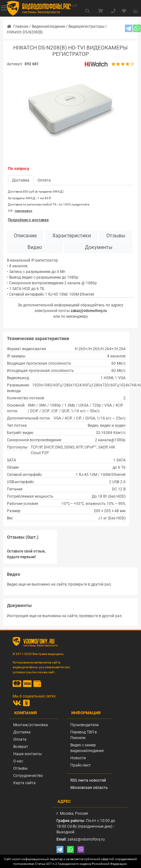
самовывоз (23, 211)
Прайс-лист (81, 765)
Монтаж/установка (31, 725)
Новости (78, 758)
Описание (25, 236)
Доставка (22, 732)
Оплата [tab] (44, 180)
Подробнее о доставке (28, 220)
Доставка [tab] (21, 180)
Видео (35, 247)
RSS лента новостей (88, 780)
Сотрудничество (28, 776)
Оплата (20, 739)
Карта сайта (24, 783)
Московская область (89, 788)
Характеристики (72, 236)
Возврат (21, 747)
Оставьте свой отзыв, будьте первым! (26, 554)
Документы (99, 247)
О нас (18, 761)
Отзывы (116, 236)
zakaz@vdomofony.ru (89, 311)
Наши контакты (27, 754)
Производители (85, 725)
